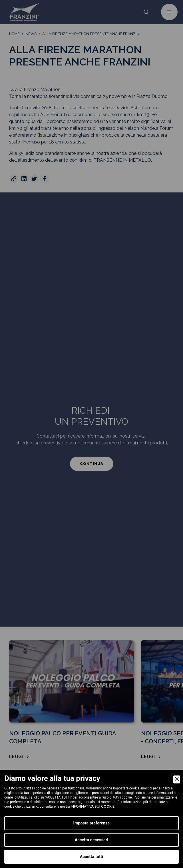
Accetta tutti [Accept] (91, 857)
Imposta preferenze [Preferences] (92, 823)
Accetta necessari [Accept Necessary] (92, 840)
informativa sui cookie (92, 807)
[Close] (177, 779)
